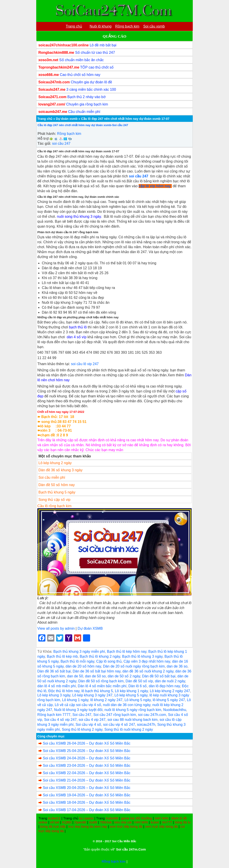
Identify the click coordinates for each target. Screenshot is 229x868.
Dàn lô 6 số (138, 686)
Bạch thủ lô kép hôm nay (127, 652)
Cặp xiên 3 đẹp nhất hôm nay (147, 661)
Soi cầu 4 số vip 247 (60, 720)
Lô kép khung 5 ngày (131, 695)
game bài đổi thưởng (137, 818)
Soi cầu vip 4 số (88, 725)
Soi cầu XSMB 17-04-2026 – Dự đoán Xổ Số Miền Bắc (87, 810)
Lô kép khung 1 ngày (131, 691)
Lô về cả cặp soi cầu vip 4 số (78, 705)
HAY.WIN (162, 818)
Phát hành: (47, 134)
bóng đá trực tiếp (53, 826)
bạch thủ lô (78, 327)
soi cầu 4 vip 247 (92, 720)
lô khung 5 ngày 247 (169, 700)
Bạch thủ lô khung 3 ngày (142, 656)
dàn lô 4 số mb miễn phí (57, 686)
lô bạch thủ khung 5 (97, 691)
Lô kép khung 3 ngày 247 (92, 695)
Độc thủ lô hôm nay (64, 691)
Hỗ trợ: (43, 139)
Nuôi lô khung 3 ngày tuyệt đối (78, 710)
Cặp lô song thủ (109, 661)
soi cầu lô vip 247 (85, 364)
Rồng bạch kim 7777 (54, 715)
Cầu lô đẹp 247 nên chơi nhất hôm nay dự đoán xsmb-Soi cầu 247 (83, 125)
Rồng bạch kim (69, 134)
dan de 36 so (177, 666)
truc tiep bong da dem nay (88, 826)
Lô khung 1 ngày (75, 700)
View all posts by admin (56, 628)
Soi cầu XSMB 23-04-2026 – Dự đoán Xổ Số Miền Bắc (87, 766)
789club (106, 822)
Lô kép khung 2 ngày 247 (170, 691)
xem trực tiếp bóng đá (126, 826)
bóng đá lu (183, 822)
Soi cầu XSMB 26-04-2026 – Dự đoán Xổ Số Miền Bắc (87, 743)
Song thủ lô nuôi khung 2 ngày (129, 729)
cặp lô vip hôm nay (155, 186)
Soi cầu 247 (82, 715)
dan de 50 (75, 676)
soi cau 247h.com (152, 715)
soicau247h (146, 725)
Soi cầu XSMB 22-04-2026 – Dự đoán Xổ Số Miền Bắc (87, 773)
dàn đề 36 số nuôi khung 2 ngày (148, 671)
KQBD (67, 822)
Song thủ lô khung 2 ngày (82, 729)
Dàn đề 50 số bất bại (159, 676)
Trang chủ (45, 119)
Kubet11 (54, 818)
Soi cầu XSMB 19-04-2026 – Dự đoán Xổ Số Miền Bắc (87, 795)
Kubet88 (112, 818)
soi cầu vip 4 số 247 (119, 725)
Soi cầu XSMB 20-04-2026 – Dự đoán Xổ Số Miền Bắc (87, 788)
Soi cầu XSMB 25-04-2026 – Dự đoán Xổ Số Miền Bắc (87, 751)
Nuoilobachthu (175, 710)
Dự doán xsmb (67, 119)
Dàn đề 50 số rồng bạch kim (101, 681)
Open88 (80, 822)
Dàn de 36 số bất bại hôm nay (97, 671)
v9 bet (55, 822)
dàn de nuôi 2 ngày (170, 681)
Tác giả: (44, 143)
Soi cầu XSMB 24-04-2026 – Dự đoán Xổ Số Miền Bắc (87, 758)
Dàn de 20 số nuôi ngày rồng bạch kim (134, 666)
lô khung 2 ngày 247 (106, 700)
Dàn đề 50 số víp (139, 681)
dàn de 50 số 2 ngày (124, 676)
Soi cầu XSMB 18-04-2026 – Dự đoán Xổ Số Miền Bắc (87, 802)
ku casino (86, 818)
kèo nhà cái (123, 822)
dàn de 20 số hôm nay (83, 666)
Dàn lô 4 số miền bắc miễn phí (102, 686)
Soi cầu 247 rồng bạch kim (115, 715)
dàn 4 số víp (76, 337)
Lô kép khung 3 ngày (54, 695)
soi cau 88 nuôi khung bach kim (133, 720)
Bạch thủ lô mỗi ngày (77, 661)
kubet (155, 822)
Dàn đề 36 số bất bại (54, 671)
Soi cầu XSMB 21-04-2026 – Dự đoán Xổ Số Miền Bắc (87, 780)
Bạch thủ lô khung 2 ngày (100, 656)
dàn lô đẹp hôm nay (164, 686)
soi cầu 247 (61, 143)
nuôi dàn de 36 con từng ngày (127, 705)
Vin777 (167, 822)
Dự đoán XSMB (90, 628)
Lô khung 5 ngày (138, 700)
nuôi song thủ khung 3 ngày (79, 216)
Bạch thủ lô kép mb (62, 656)
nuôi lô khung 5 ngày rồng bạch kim (133, 710)
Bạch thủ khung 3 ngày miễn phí (79, 652)
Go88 (93, 822)
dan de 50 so (95, 676)
